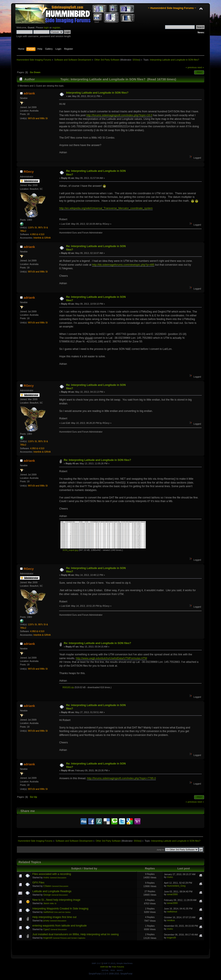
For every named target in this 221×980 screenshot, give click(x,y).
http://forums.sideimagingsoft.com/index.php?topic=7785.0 (121, 778)
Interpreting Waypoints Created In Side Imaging (60, 909)
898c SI (53, 903)
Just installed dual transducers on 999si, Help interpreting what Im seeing (76, 934)
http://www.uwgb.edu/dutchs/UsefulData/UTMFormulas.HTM (111, 658)
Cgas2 (47, 929)
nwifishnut (48, 912)
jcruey (46, 921)
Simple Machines (124, 963)
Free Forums (118, 967)
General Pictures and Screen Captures (69, 938)
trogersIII (48, 938)
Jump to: (161, 850)
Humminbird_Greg (176, 886)
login (46, 28)
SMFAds (104, 967)
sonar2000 (172, 894)
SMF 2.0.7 (97, 963)
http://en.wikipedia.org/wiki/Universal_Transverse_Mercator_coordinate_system (106, 208)
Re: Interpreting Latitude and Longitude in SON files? (97, 460)
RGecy (29, 172)
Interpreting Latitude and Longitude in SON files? (97, 93)
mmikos (171, 920)
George (47, 895)
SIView (136, 60)
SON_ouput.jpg (69, 550)
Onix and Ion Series (62, 912)
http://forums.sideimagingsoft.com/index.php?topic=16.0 (119, 115)
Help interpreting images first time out (55, 917)
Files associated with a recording (52, 874)
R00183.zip (67, 687)
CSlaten (47, 886)
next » (201, 67)
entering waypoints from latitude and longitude (60, 926)
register (56, 28)
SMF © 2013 (109, 963)
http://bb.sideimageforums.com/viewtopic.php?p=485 (123, 265)
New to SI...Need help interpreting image (56, 900)
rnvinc (46, 877)
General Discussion (58, 878)
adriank (29, 93)
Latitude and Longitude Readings (52, 891)
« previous (191, 67)
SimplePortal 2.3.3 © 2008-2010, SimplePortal (110, 974)
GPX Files (38, 883)
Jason (46, 903)
